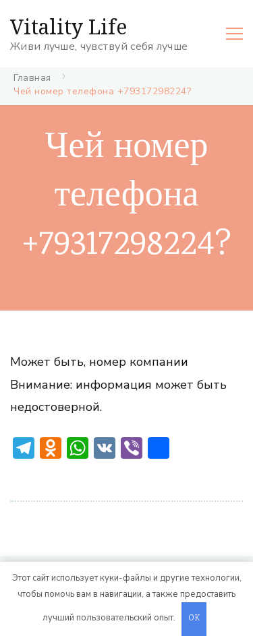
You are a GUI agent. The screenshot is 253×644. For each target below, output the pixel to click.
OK (194, 619)
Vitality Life (68, 27)
